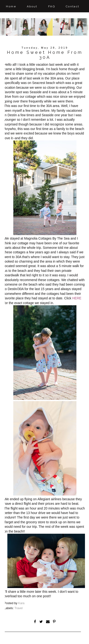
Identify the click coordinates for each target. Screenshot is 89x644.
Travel (19, 608)
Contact (73, 6)
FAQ (52, 6)
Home (11, 6)
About (32, 6)
